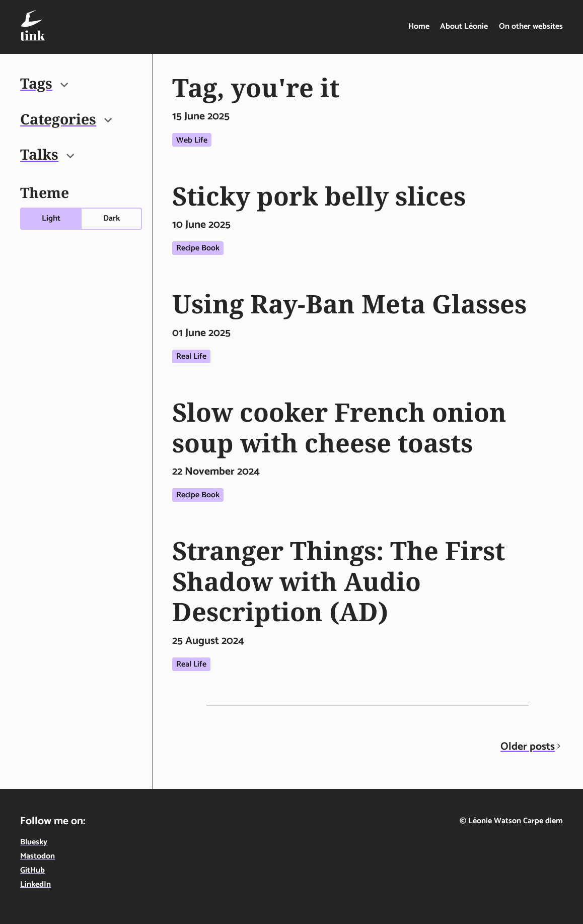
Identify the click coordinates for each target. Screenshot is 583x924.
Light (51, 218)
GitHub (32, 870)
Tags (44, 83)
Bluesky (34, 842)
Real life (191, 356)
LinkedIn (35, 884)
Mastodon (38, 856)
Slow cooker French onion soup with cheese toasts (339, 427)
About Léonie (464, 26)
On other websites (531, 26)
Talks (47, 154)
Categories (66, 119)
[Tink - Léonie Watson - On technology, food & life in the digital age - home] (32, 25)
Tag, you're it (256, 87)
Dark (112, 218)
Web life (192, 140)
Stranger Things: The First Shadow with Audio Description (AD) (339, 581)
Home (419, 26)
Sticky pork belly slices (319, 196)
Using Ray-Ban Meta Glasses (349, 304)
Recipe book (198, 248)
